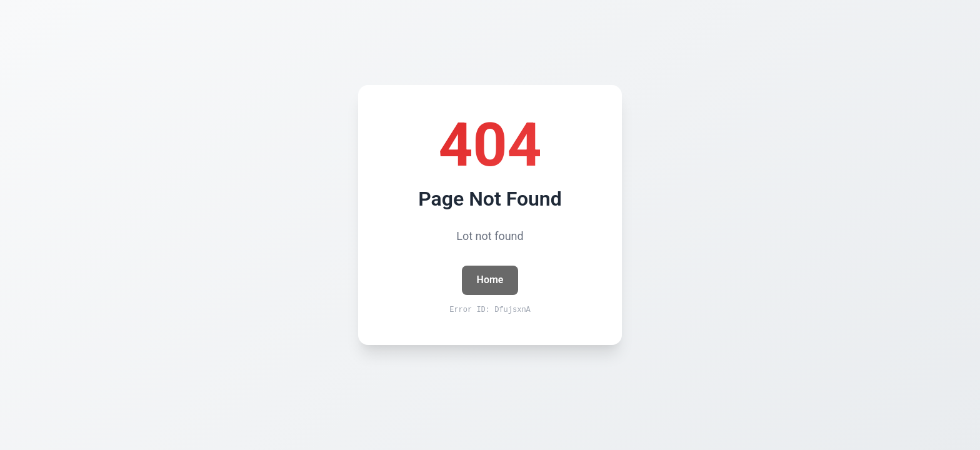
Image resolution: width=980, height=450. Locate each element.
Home (490, 280)
